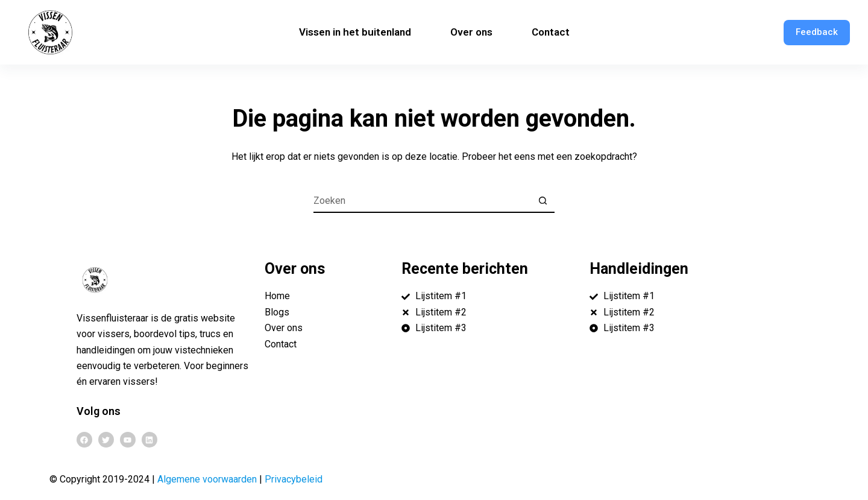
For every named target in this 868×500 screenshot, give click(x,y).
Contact (551, 32)
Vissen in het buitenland (355, 32)
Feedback (817, 32)
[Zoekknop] (542, 201)
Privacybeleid (294, 479)
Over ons (471, 32)
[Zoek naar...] (422, 201)
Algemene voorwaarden (207, 479)
